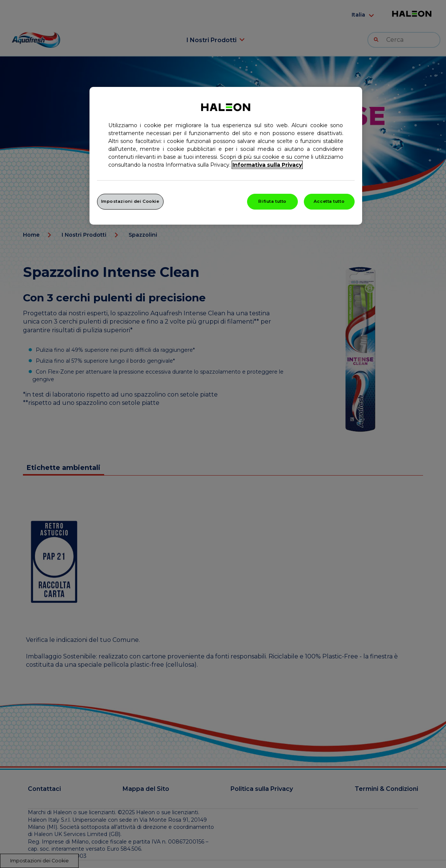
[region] (226, 156)
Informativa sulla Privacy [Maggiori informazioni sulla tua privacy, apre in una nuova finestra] (267, 165)
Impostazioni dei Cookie (130, 201)
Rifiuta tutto (272, 201)
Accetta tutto (329, 201)
